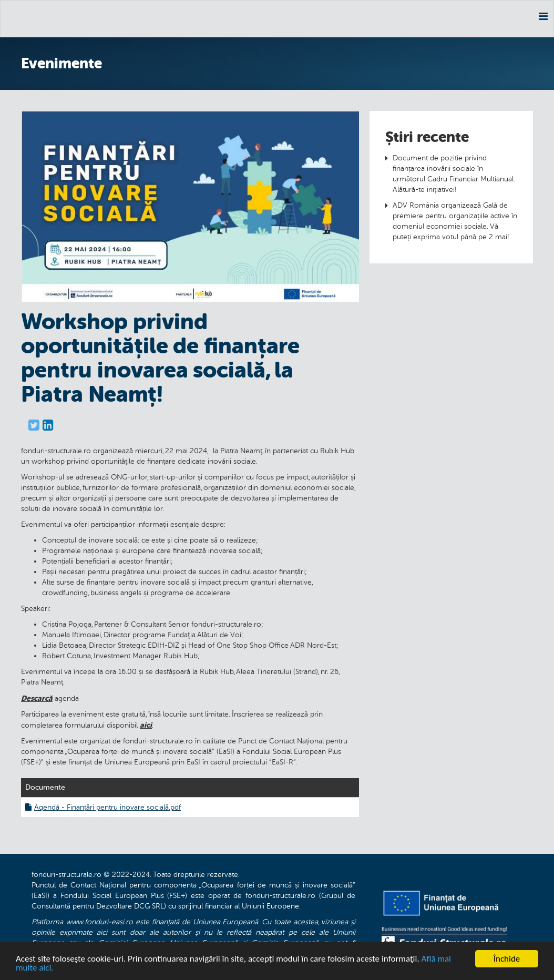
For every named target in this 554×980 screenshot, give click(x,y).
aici (146, 725)
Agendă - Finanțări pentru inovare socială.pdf (103, 807)
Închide (507, 959)
